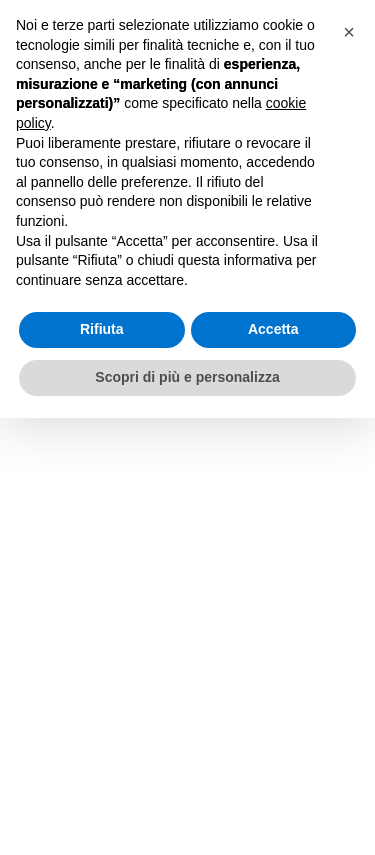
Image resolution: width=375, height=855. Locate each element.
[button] (349, 32)
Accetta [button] (273, 329)
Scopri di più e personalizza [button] (187, 377)
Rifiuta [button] (102, 329)
